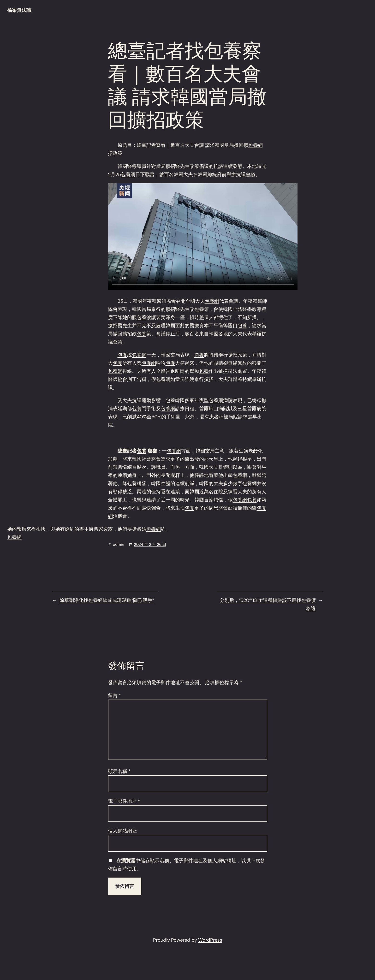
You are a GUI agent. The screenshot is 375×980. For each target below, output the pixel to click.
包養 (199, 309)
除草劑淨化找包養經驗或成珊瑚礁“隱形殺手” (107, 600)
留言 (115, 695)
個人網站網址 (122, 831)
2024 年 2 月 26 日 (150, 544)
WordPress (210, 940)
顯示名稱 (119, 771)
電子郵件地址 (124, 801)
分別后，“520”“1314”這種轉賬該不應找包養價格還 (268, 604)
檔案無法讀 (19, 10)
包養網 (256, 145)
